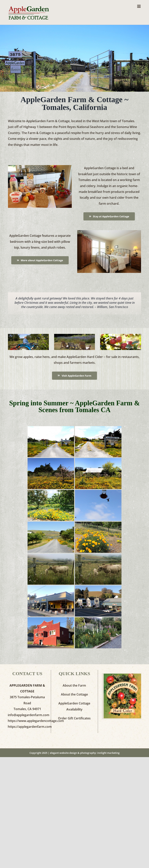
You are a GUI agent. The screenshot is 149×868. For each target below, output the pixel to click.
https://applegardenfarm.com (30, 727)
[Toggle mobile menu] (139, 6)
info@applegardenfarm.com (29, 715)
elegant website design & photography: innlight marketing (85, 753)
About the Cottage (74, 694)
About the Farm (74, 685)
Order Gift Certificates (74, 718)
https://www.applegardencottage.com (36, 721)
